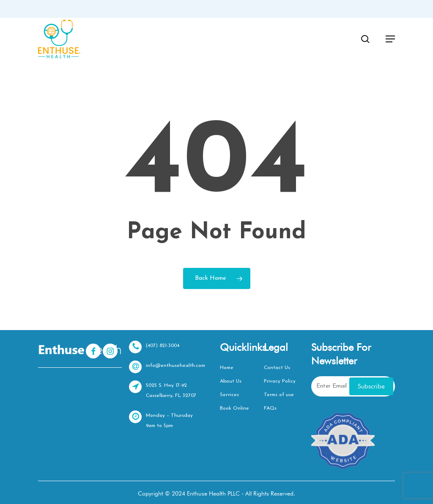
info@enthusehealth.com (167, 367)
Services (229, 395)
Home (227, 368)
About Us (231, 381)
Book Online (234, 408)
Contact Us (277, 368)
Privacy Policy (280, 381)
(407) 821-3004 (154, 347)
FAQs (270, 408)
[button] (390, 39)
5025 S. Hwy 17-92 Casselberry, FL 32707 (163, 389)
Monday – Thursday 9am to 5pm (161, 419)
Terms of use (279, 395)
